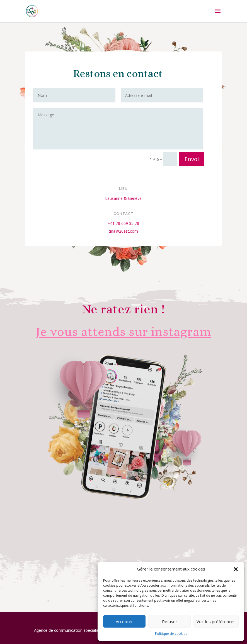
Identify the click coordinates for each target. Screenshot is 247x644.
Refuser (170, 621)
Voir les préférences (216, 621)
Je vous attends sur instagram (123, 332)
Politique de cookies (171, 634)
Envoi (185, 155)
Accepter (124, 621)
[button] (236, 569)
